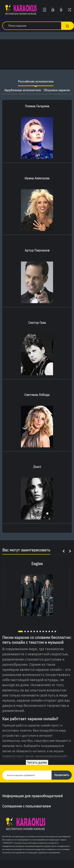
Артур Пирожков (37, 250)
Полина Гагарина (37, 106)
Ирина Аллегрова (37, 178)
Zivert (37, 467)
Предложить (62, 775)
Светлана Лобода (37, 395)
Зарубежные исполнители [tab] (22, 90)
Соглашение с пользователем (27, 806)
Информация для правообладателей (32, 796)
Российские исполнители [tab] (36, 81)
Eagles (37, 564)
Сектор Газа (37, 323)
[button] (20, 631)
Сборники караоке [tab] (57, 90)
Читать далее (37, 762)
